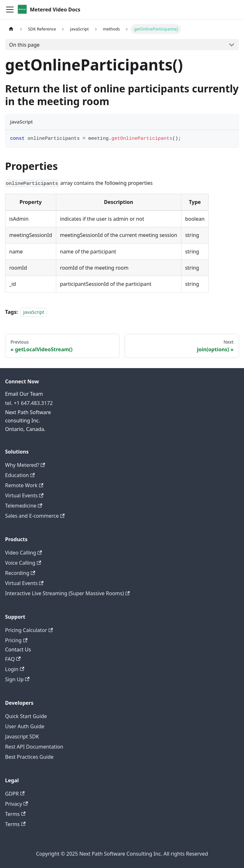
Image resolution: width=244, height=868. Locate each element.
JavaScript (34, 312)
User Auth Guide (25, 726)
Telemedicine (24, 506)
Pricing (16, 640)
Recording (20, 573)
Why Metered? (25, 465)
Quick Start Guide (26, 716)
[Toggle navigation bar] (10, 10)
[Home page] (11, 29)
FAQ (13, 659)
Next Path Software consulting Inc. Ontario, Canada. (28, 421)
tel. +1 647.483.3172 (29, 403)
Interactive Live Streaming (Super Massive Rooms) (67, 593)
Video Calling (24, 553)
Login (15, 669)
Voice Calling (23, 563)
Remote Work (24, 485)
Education (20, 475)
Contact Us (18, 649)
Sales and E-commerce (35, 516)
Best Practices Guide (29, 757)
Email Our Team (24, 394)
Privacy (17, 804)
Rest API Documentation (34, 747)
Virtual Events (24, 495)
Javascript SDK (22, 737)
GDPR (15, 794)
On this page (24, 45)
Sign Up (17, 679)
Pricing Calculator (29, 630)
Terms (15, 814)
